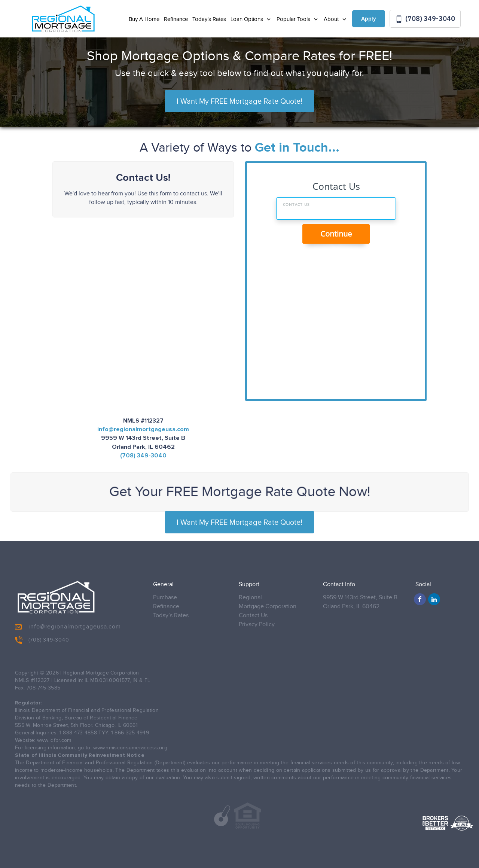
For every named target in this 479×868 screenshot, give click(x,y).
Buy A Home (144, 19)
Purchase (165, 598)
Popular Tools (294, 19)
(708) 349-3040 (425, 19)
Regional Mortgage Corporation (268, 602)
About (332, 19)
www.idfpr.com (54, 740)
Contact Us (253, 616)
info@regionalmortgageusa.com (143, 429)
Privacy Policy (257, 625)
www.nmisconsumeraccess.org (130, 748)
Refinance (176, 19)
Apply (369, 19)
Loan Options (248, 19)
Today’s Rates (209, 19)
